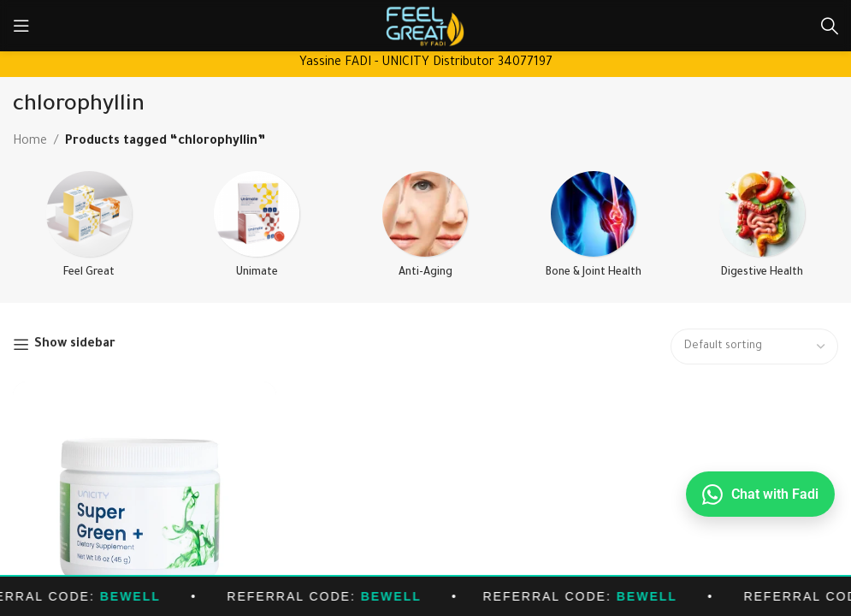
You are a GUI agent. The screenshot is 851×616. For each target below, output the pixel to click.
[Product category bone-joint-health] (594, 231)
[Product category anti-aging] (425, 231)
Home (30, 142)
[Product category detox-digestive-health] (762, 231)
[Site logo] (425, 27)
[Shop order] (754, 346)
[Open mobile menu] (21, 26)
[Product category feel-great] (89, 231)
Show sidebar (75, 345)
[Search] (830, 26)
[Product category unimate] (257, 231)
